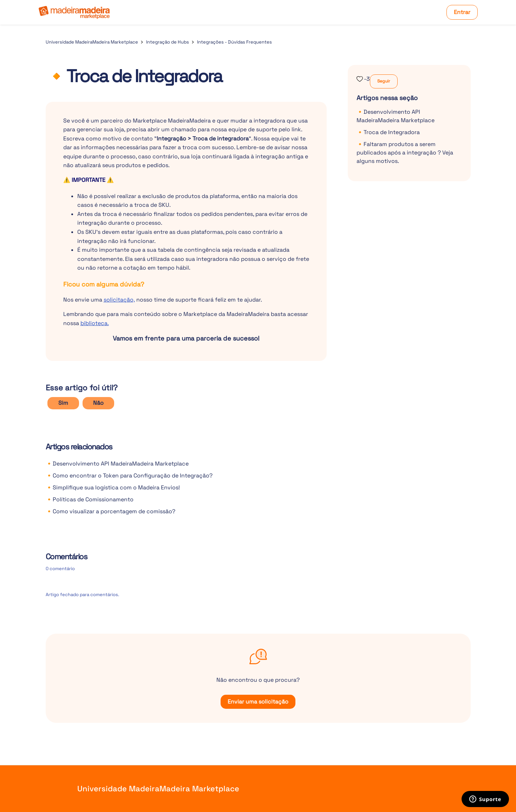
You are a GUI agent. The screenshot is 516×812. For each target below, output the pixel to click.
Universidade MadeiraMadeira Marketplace (92, 42)
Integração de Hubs (168, 42)
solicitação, (119, 300)
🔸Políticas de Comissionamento (90, 499)
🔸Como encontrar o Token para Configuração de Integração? (129, 476)
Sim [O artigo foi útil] (63, 403)
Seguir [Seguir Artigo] (384, 81)
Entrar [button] (462, 12)
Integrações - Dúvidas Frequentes (234, 42)
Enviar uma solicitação (258, 702)
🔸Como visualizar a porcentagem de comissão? (110, 511)
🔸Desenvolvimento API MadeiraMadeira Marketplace (117, 464)
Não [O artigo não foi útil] (98, 403)
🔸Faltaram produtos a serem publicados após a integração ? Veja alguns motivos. (405, 153)
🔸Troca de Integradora (388, 132)
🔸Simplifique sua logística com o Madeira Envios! (113, 487)
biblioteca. (95, 323)
